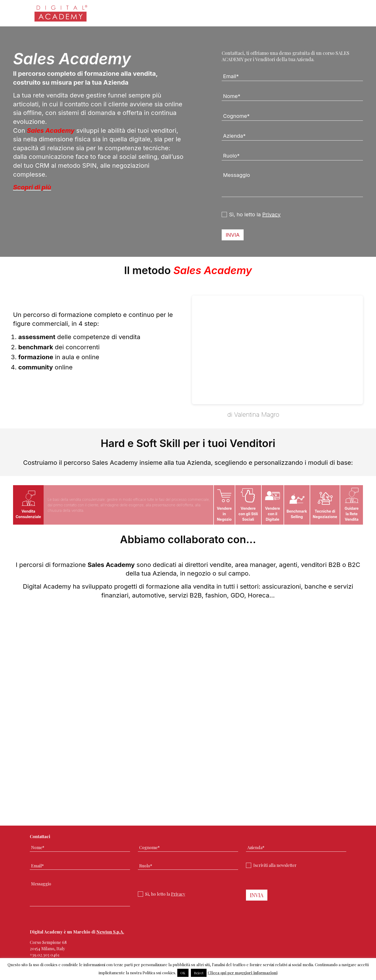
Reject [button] (199, 973)
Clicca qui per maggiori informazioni (243, 973)
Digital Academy (61, 16)
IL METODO (209, 414)
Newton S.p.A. (110, 932)
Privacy (271, 214)
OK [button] (183, 973)
